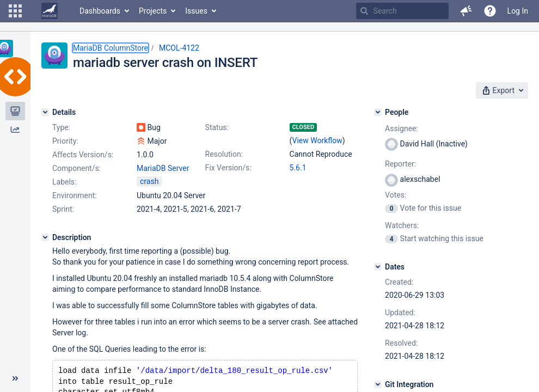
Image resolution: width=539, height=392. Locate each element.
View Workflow (317, 140)
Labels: (64, 182)
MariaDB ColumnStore (111, 48)
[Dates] (378, 267)
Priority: (65, 141)
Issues (196, 11)
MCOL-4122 (179, 48)
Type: (61, 127)
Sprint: (63, 209)
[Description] (45, 237)
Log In (518, 11)
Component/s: (76, 168)
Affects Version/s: (83, 155)
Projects (153, 11)
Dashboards (100, 11)
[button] (15, 11)
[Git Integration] (378, 384)
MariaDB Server (163, 168)
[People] (378, 112)
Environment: (75, 195)
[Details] (45, 112)
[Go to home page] (50, 11)
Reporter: (400, 164)
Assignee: (402, 128)
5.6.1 (298, 168)
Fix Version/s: (228, 168)
